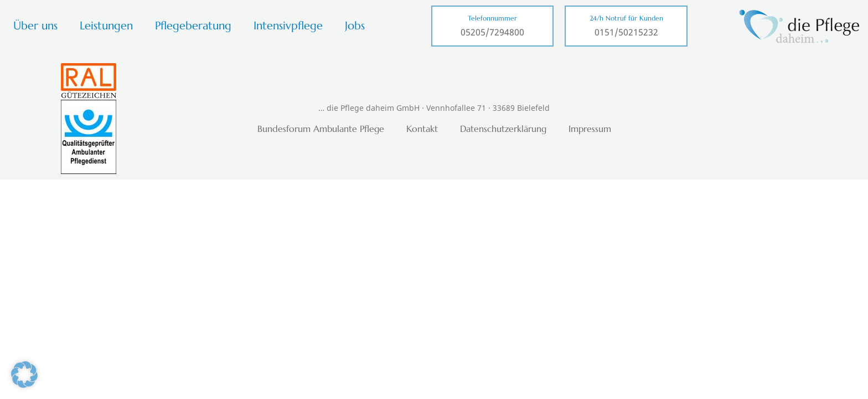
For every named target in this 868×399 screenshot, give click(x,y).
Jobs (355, 26)
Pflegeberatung (193, 26)
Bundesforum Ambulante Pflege (321, 129)
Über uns (35, 26)
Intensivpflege (288, 26)
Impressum (590, 129)
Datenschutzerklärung (503, 129)
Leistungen (106, 26)
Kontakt (422, 129)
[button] (24, 375)
